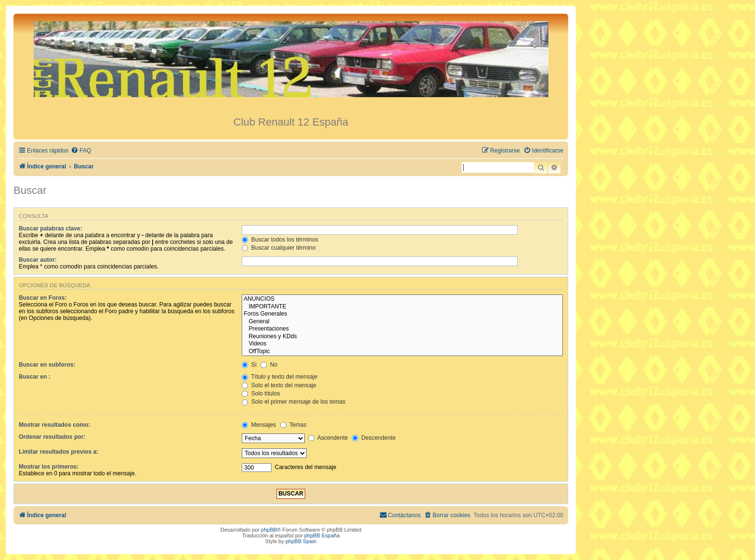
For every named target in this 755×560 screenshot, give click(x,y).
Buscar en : (35, 377)
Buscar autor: (38, 260)
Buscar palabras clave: (51, 229)
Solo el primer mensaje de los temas (293, 402)
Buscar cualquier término (279, 248)
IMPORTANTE (402, 307)
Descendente (374, 438)
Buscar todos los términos (280, 240)
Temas (293, 425)
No (269, 365)
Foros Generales (402, 314)
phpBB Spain (301, 541)
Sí (249, 365)
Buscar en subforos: (47, 365)
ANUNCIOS (402, 299)
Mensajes (259, 425)
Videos (402, 344)
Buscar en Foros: (43, 298)
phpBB (269, 530)
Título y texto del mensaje (280, 377)
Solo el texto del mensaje (279, 385)
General (402, 322)
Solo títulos (261, 394)
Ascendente (328, 438)
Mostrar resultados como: (55, 425)
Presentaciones (402, 329)
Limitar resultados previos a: (59, 452)
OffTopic (402, 352)
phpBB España (322, 535)
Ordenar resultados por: (52, 437)
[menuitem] (81, 151)
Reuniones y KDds (402, 337)
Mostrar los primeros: (49, 467)
